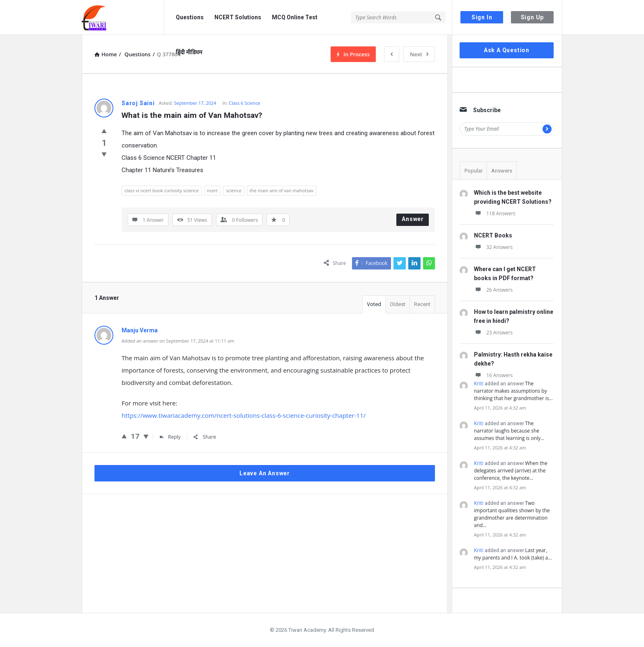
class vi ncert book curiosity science (162, 190)
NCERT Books (493, 235)
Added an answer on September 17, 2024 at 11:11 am (178, 341)
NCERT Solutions (238, 17)
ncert (213, 190)
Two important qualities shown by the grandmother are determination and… (512, 514)
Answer (413, 219)
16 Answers (493, 375)
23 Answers (493, 333)
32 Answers (493, 247)
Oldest (398, 304)
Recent (422, 304)
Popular (474, 171)
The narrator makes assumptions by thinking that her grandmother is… (513, 391)
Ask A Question (507, 50)
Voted (374, 304)
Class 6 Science (245, 103)
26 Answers (493, 290)
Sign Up (532, 17)
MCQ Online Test (295, 17)
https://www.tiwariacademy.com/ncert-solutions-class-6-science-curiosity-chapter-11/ (244, 415)
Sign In (482, 17)
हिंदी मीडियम (189, 52)
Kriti (479, 383)
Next (419, 54)
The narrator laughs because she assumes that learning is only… (509, 431)
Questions (190, 17)
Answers (502, 171)
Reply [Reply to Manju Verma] (170, 437)
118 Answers (495, 213)
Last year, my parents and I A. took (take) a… (513, 554)
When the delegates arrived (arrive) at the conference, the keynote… (511, 471)
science (234, 190)
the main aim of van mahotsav (282, 190)
